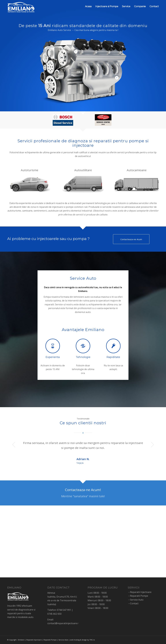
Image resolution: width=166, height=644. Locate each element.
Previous (14, 445)
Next (152, 445)
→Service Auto (136, 600)
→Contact (133, 603)
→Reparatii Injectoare (140, 592)
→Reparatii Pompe (138, 596)
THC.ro (92, 640)
